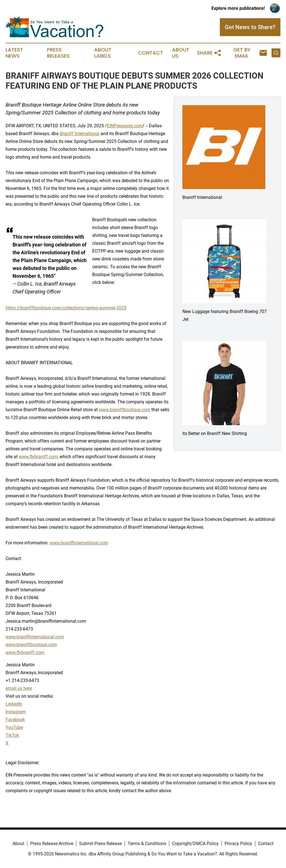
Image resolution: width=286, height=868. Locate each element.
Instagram (16, 712)
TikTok (12, 735)
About (18, 844)
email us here (19, 688)
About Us (181, 53)
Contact (151, 53)
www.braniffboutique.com (125, 410)
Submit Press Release (100, 844)
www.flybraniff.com (38, 457)
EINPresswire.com (125, 126)
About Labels (103, 53)
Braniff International (80, 134)
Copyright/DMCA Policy (195, 844)
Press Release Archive (52, 844)
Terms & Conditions (147, 844)
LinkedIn (14, 704)
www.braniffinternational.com (79, 543)
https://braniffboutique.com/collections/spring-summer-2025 (66, 308)
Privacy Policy (238, 844)
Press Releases (58, 53)
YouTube (14, 727)
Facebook (15, 720)
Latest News (14, 53)
